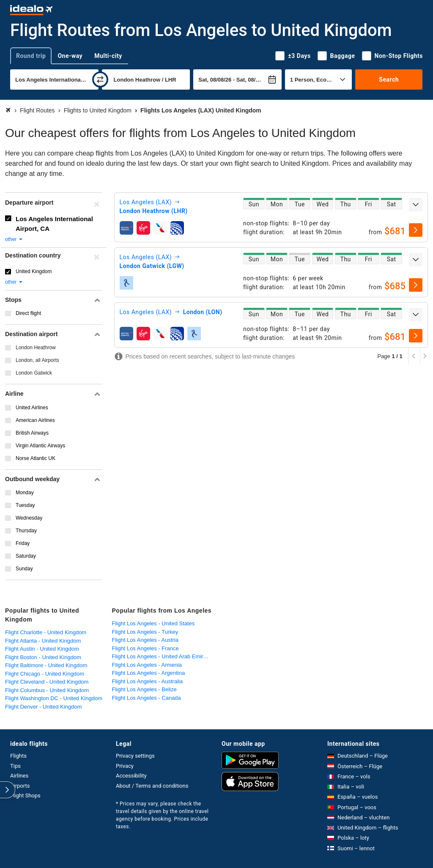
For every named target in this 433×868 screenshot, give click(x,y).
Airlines (19, 776)
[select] (416, 230)
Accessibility (131, 776)
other (14, 239)
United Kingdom (34, 271)
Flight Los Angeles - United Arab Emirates (163, 656)
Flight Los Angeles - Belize (144, 689)
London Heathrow (36, 348)
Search (389, 79)
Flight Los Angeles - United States (153, 623)
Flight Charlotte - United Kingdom (46, 632)
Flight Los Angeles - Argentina (149, 673)
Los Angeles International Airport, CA (54, 224)
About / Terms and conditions (152, 786)
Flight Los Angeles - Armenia (147, 665)
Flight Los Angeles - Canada (147, 698)
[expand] (416, 205)
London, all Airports (37, 360)
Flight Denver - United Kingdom (43, 707)
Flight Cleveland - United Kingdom (47, 682)
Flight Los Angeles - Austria (145, 640)
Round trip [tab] (31, 56)
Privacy (125, 766)
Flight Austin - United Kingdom (42, 649)
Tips (15, 766)
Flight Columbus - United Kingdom (47, 690)
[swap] (100, 79)
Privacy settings (135, 756)
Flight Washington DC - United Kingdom (54, 698)
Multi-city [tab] (108, 56)
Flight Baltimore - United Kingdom (46, 665)
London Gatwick (34, 373)
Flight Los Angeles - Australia (148, 681)
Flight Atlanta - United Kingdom (43, 641)
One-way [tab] (70, 56)
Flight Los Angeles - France (145, 648)
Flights (18, 756)
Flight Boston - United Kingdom (43, 657)
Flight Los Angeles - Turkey (145, 632)
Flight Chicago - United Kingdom (45, 674)
